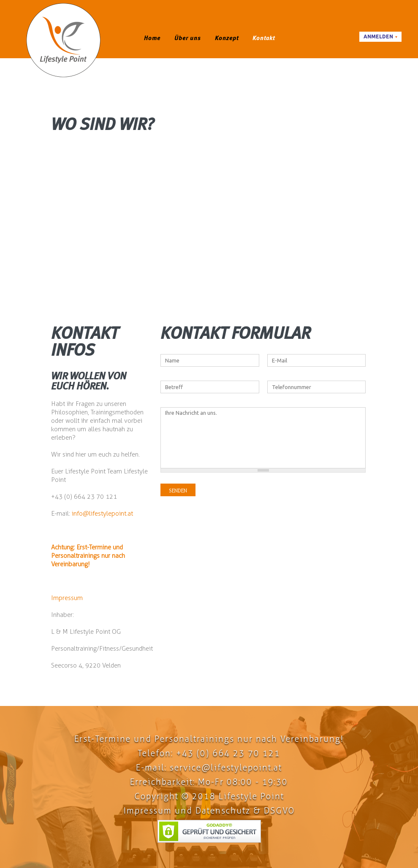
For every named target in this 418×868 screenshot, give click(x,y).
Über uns (188, 38)
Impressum (67, 598)
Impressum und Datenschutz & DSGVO (209, 811)
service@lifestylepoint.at (226, 768)
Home (152, 38)
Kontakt (264, 38)
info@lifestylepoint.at (102, 514)
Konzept (227, 38)
